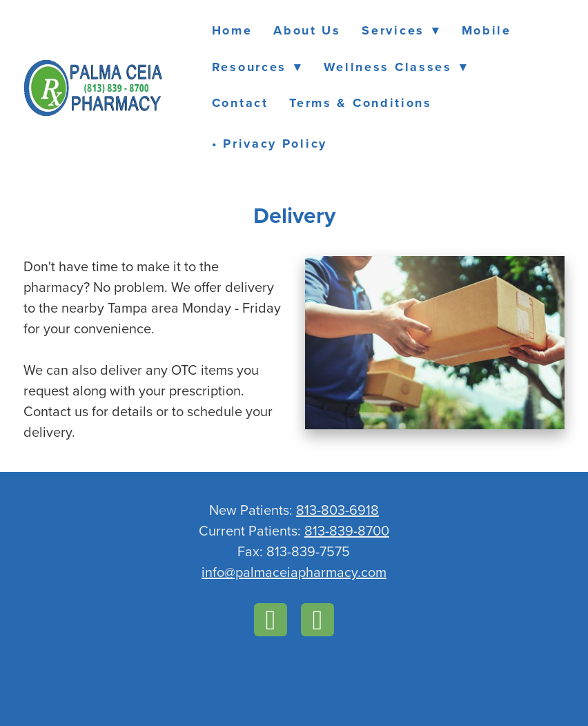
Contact (240, 103)
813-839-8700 (347, 530)
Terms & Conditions (361, 103)
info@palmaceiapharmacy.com (294, 572)
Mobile (487, 30)
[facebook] (271, 620)
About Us (307, 30)
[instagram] (317, 620)
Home (232, 30)
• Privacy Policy (269, 144)
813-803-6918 (337, 510)
